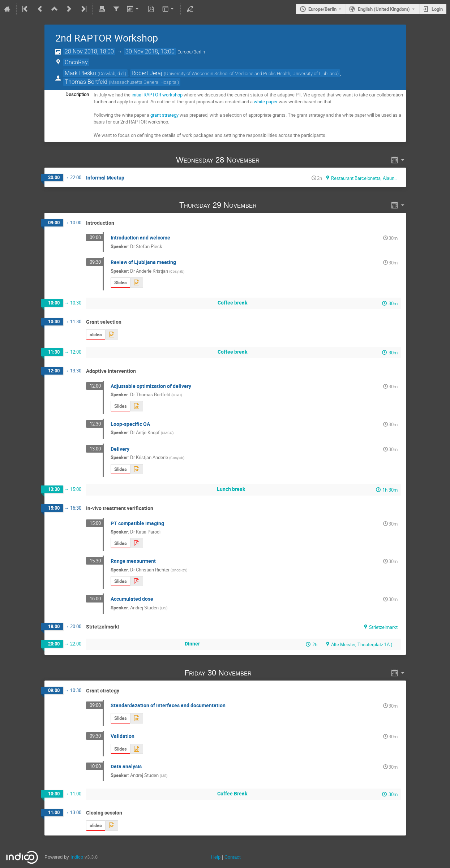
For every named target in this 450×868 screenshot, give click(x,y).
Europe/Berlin (322, 9)
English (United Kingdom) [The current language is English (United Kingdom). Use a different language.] (384, 9)
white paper (266, 102)
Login (437, 9)
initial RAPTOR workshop (157, 95)
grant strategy (164, 115)
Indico (77, 857)
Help (216, 857)
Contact (233, 857)
